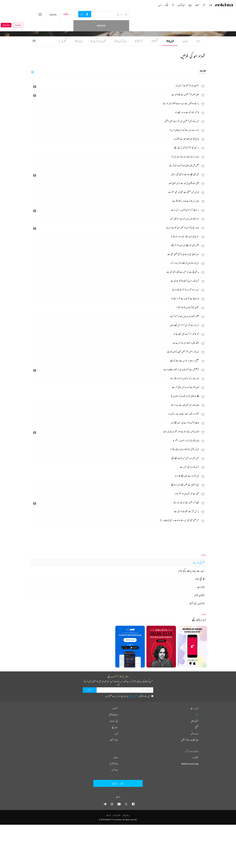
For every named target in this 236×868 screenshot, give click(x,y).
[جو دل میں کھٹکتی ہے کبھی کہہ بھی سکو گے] (115, 192)
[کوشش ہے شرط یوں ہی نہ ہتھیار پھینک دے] (115, 369)
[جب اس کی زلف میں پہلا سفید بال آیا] (115, 156)
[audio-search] (96, 14)
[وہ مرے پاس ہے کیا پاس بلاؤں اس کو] (115, 130)
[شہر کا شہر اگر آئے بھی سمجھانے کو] (115, 334)
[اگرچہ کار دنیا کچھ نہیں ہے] (115, 467)
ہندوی (116, 757)
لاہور (170, 23)
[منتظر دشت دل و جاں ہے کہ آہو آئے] (115, 316)
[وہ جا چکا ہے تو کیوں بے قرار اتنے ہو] (115, 298)
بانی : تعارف (114, 721)
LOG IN (64, 14)
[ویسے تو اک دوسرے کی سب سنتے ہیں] (115, 423)
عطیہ (197, 715)
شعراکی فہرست (199, 563)
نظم (155, 41)
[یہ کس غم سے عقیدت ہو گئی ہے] (115, 511)
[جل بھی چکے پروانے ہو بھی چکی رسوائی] (115, 174)
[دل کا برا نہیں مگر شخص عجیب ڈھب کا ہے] (115, 352)
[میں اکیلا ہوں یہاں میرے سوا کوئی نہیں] (115, 219)
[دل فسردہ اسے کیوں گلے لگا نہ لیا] (115, 476)
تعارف (185, 41)
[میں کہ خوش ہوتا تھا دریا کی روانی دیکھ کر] (115, 449)
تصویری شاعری (98, 41)
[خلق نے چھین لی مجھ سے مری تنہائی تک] (115, 183)
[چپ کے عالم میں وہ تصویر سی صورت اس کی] (115, 227)
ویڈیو (78, 41)
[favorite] (203, 87)
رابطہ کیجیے (115, 727)
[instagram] (112, 804)
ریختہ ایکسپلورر (114, 740)
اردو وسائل (195, 734)
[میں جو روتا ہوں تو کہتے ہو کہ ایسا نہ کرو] (115, 263)
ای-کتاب (120, 41)
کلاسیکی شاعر (200, 579)
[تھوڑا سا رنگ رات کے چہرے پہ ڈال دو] (115, 414)
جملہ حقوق (108, 815)
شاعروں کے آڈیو (197, 603)
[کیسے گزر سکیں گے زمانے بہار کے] (115, 502)
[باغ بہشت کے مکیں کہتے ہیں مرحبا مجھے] (115, 485)
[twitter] (126, 804)
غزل (170, 41)
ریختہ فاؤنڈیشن (113, 715)
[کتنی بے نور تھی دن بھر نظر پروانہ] (115, 493)
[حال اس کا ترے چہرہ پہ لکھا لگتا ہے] (115, 201)
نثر (173, 5)
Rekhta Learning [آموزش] (190, 764)
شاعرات (201, 587)
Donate (35, 14)
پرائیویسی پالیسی (134, 696)
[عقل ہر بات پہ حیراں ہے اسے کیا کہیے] (115, 360)
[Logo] (224, 5)
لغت (197, 5)
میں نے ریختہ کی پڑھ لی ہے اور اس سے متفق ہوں (129, 696)
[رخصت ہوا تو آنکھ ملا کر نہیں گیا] (115, 86)
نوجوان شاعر (199, 595)
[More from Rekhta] (51, 14)
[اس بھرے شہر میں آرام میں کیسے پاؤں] (115, 325)
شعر (139, 41)
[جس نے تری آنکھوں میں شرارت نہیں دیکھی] (115, 121)
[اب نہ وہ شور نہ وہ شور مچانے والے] (115, 289)
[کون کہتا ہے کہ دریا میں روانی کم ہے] (115, 387)
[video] (35, 87)
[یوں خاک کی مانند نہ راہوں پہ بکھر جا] (115, 440)
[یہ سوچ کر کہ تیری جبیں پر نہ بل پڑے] (115, 210)
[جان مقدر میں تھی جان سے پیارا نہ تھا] (115, 405)
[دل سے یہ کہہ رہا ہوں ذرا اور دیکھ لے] (115, 378)
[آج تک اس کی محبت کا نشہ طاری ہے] (115, 281)
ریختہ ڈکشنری (114, 764)
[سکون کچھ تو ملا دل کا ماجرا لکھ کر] (115, 307)
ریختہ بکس (115, 770)
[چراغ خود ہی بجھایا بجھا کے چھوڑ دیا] (115, 139)
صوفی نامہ (195, 757)
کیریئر (116, 734)
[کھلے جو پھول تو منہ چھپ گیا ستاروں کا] (115, 396)
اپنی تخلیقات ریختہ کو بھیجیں (190, 740)
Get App (6, 14)
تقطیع (197, 727)
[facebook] (133, 804)
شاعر (210, 5)
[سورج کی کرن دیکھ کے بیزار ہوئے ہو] (115, 236)
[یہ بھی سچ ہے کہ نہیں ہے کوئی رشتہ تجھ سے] (115, 272)
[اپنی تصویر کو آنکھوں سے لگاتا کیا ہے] (115, 94)
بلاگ (167, 5)
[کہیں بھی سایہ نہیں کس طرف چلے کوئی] (115, 458)
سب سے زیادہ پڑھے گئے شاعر (191, 571)
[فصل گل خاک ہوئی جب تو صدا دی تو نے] (115, 165)
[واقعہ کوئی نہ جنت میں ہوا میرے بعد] (115, 343)
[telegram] (105, 804)
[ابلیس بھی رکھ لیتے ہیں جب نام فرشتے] (115, 245)
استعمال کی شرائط (117, 815)
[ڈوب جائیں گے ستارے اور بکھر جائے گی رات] (115, 431)
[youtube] (119, 804)
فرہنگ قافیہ (195, 721)
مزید (160, 5)
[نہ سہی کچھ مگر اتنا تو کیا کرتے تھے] (115, 148)
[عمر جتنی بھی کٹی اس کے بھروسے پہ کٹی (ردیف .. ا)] (115, 520)
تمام (198, 41)
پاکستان (166, 23)
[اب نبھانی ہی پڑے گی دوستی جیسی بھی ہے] (115, 254)
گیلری (62, 41)
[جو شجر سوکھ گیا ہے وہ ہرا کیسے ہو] (115, 112)
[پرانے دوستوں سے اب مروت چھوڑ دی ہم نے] (115, 103)
